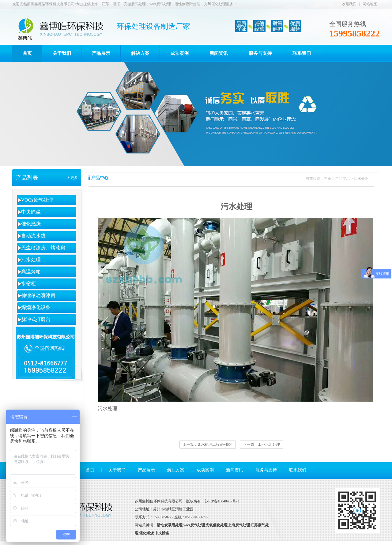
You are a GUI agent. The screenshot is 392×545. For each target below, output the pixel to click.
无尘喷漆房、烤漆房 (43, 248)
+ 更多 (73, 178)
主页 (328, 179)
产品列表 (27, 178)
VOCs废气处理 (37, 200)
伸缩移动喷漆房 (38, 295)
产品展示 (342, 179)
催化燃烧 (31, 224)
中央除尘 (31, 212)
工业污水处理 (269, 445)
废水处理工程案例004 (215, 445)
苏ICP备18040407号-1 (222, 501)
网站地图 (370, 4)
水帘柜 (28, 284)
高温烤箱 (31, 272)
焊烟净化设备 (36, 307)
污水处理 (31, 260)
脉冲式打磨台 (36, 319)
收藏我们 (349, 4)
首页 (90, 470)
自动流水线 (33, 236)
